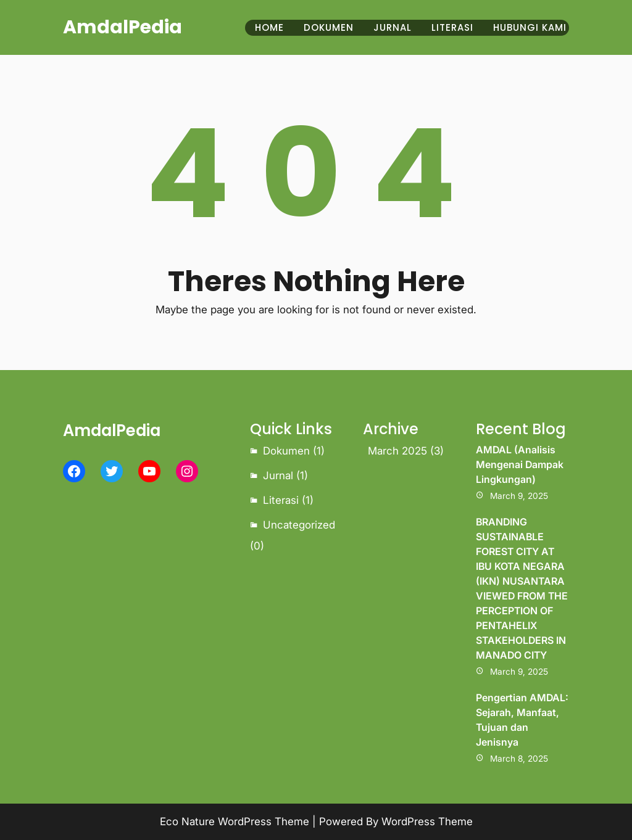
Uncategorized (299, 525)
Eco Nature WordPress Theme (235, 821)
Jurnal (278, 476)
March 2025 (397, 451)
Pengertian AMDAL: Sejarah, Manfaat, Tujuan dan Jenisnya (522, 720)
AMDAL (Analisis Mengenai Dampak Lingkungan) (520, 464)
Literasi (281, 500)
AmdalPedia (123, 27)
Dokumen (286, 451)
